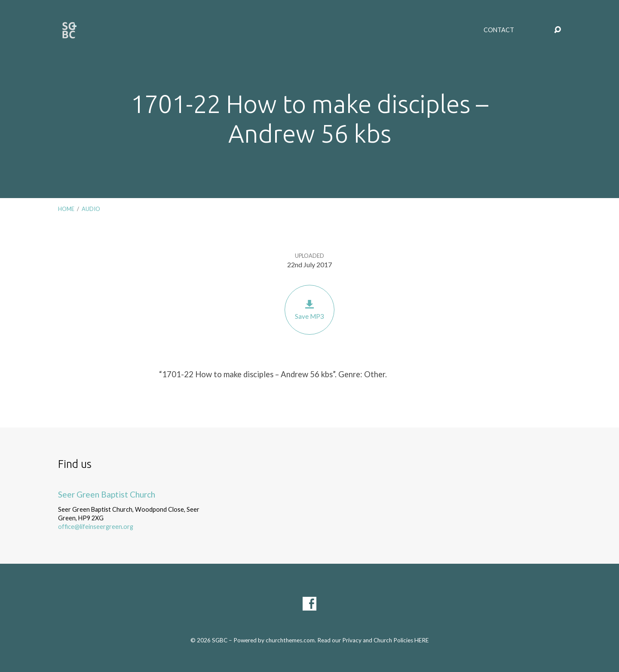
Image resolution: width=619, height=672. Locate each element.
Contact (499, 30)
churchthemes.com (290, 640)
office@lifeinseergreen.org (96, 527)
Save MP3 (309, 310)
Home (66, 209)
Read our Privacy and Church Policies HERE (373, 640)
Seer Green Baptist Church (107, 494)
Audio (91, 209)
